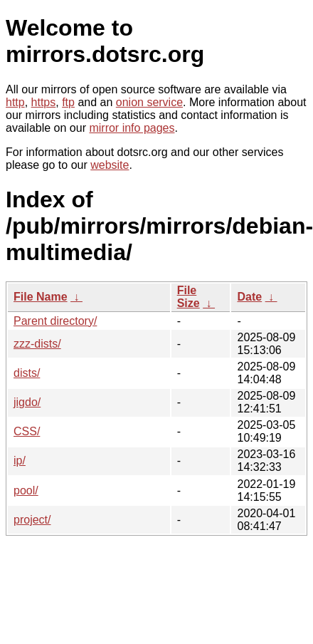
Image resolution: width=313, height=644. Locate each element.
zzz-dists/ (37, 344)
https (44, 102)
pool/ (26, 490)
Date (249, 297)
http (15, 102)
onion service (149, 102)
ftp (68, 102)
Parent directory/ (55, 321)
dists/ (27, 373)
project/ (32, 520)
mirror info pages (132, 128)
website (110, 165)
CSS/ (27, 431)
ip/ (20, 461)
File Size (189, 297)
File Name (41, 297)
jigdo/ (27, 402)
